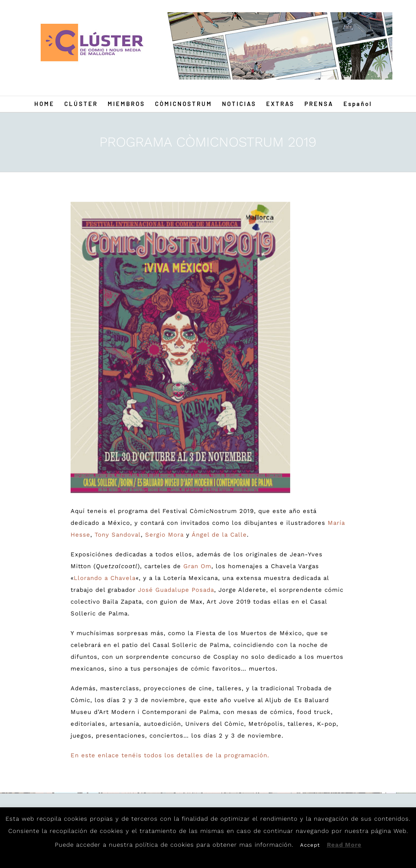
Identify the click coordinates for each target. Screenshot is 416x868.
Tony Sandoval (118, 535)
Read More (344, 845)
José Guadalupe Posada (176, 590)
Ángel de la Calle (219, 535)
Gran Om (197, 566)
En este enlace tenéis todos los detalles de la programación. (170, 755)
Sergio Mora (164, 535)
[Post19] (180, 348)
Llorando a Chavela (105, 578)
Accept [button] (310, 845)
